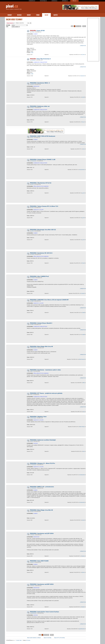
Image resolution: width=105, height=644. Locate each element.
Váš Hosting (28, 640)
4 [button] (79, 26)
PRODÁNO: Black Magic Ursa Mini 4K (41, 510)
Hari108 (32, 84)
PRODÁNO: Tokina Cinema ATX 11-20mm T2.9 (44, 206)
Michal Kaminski (34, 348)
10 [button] (83, 26)
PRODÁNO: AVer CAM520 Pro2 (39, 276)
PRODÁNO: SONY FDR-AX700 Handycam (43, 136)
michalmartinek (34, 465)
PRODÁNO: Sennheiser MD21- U (40, 83)
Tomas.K (32, 108)
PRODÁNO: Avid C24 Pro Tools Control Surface (44, 612)
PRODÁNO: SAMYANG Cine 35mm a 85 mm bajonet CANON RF (49, 300)
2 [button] (76, 26)
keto (32, 395)
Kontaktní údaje (19, 640)
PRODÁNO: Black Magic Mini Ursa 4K (41, 347)
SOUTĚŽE (56, 15)
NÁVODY (29, 15)
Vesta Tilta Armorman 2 (40, 59)
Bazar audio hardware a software (34, 638)
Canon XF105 (37, 31)
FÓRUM (38, 15)
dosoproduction (34, 161)
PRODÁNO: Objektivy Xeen (38, 417)
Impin (32, 441)
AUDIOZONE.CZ (32, 1)
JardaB (32, 301)
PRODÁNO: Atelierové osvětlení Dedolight (43, 440)
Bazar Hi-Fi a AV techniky (59, 638)
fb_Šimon (33, 32)
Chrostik (32, 254)
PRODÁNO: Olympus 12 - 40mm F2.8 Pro (42, 463)
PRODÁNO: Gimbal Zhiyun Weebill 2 (41, 323)
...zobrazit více (83, 46)
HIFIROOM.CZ (65, 1)
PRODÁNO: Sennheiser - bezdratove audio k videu (45, 370)
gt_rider (32, 184)
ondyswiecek (33, 60)
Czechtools (33, 278)
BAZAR (46, 15)
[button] (72, 26)
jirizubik (32, 511)
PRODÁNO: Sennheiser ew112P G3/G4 (42, 533)
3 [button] (78, 26)
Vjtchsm (32, 562)
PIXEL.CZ (74, 1)
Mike (32, 371)
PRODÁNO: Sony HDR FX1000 (39, 561)
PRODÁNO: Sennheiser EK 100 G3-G (41, 253)
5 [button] (81, 26)
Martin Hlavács (33, 418)
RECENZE (19, 15)
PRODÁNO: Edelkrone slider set (40, 106)
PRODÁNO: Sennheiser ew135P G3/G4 (42, 584)
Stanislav (33, 535)
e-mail (32, 53)
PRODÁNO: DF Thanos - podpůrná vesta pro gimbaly (46, 393)
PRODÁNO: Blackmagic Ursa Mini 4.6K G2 (43, 230)
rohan (32, 137)
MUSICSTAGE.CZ (43, 1)
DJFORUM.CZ (54, 1)
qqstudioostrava (34, 613)
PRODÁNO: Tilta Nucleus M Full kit (41, 183)
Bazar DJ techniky (48, 638)
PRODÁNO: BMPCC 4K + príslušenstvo (42, 487)
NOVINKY (10, 15)
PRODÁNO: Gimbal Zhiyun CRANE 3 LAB (43, 160)
